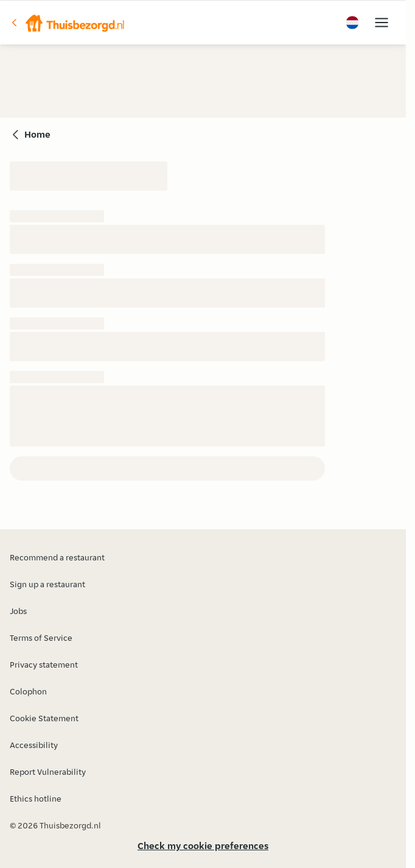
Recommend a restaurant (57, 557)
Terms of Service (41, 638)
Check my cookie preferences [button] (203, 846)
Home (37, 134)
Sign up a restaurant (47, 584)
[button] (68, 23)
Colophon (28, 691)
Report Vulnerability (48, 772)
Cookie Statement (44, 718)
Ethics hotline (36, 799)
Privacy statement (44, 665)
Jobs (18, 611)
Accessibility (34, 745)
